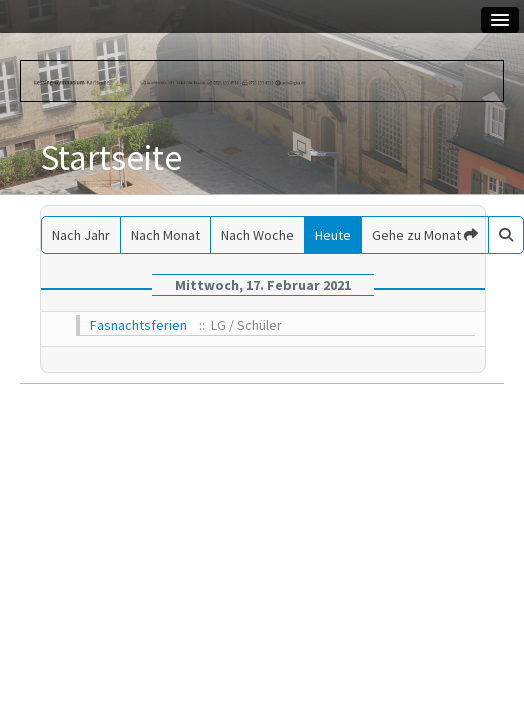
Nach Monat (165, 235)
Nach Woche (257, 235)
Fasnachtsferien (138, 325)
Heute (333, 235)
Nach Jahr (81, 235)
